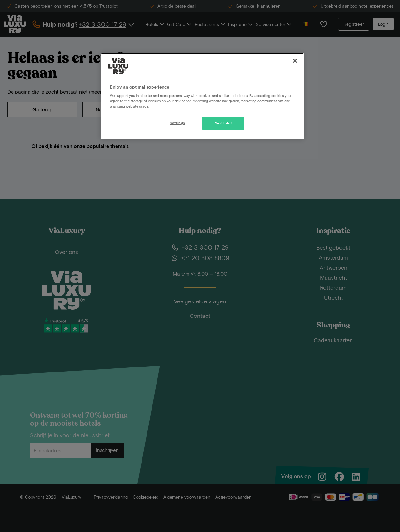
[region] (202, 96)
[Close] (295, 61)
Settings (177, 123)
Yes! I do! (223, 123)
